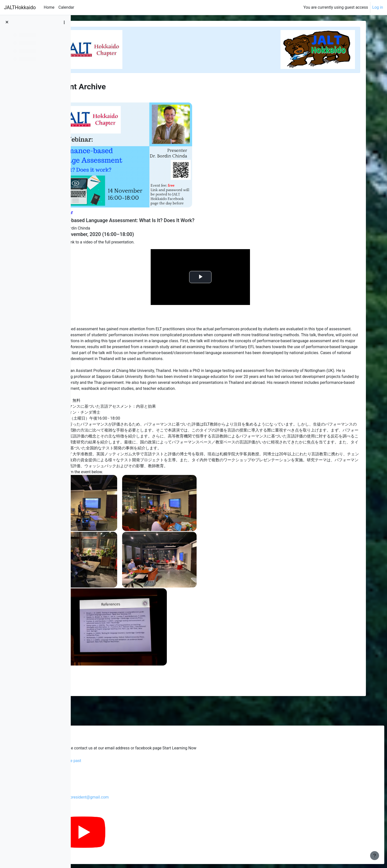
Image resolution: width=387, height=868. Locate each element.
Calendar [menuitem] (66, 7)
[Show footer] (375, 856)
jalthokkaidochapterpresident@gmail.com (130, 797)
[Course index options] (64, 22)
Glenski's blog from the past (115, 761)
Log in (378, 7)
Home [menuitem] (49, 7)
